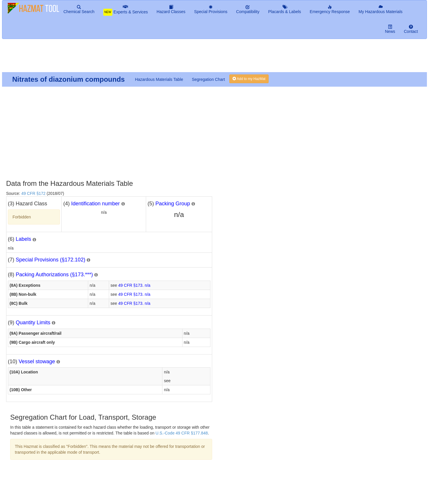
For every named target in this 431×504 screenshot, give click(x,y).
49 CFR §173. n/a (134, 285)
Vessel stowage (37, 361)
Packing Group (173, 204)
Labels (23, 239)
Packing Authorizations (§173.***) (54, 275)
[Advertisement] (143, 58)
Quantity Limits (33, 323)
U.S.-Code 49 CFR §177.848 (182, 433)
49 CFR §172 (33, 193)
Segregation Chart (208, 79)
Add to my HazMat (249, 79)
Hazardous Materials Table (159, 79)
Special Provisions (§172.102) (50, 260)
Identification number (95, 204)
